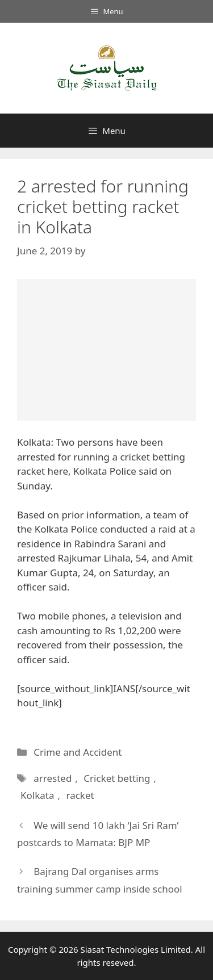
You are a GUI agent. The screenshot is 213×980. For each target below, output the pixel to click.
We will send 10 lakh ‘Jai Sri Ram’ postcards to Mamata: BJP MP (98, 834)
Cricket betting (117, 778)
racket (80, 795)
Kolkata (37, 795)
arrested (53, 778)
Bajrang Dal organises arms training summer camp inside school (100, 880)
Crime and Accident (78, 752)
